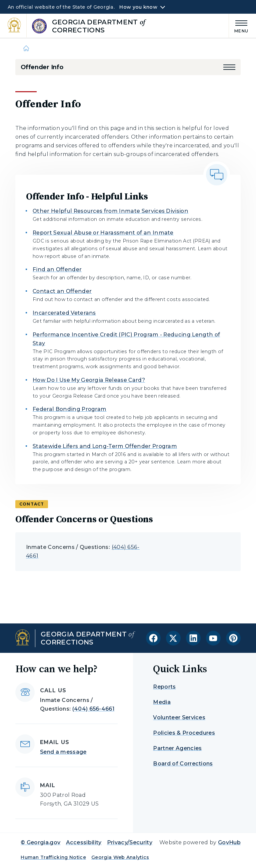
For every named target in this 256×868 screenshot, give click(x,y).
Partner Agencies (177, 748)
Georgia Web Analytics (120, 857)
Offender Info (42, 67)
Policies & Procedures (184, 733)
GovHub (229, 842)
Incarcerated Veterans (64, 313)
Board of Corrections (183, 764)
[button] (229, 67)
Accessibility (84, 842)
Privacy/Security (130, 842)
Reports (164, 687)
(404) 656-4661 (93, 709)
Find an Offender (57, 269)
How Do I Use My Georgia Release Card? (89, 380)
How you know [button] (138, 7)
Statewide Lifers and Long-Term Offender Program (105, 446)
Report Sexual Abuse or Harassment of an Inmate (103, 233)
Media (162, 702)
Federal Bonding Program (69, 409)
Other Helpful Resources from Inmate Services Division (110, 211)
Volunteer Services (179, 717)
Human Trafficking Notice (53, 857)
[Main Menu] (239, 26)
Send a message (63, 752)
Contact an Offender (62, 291)
